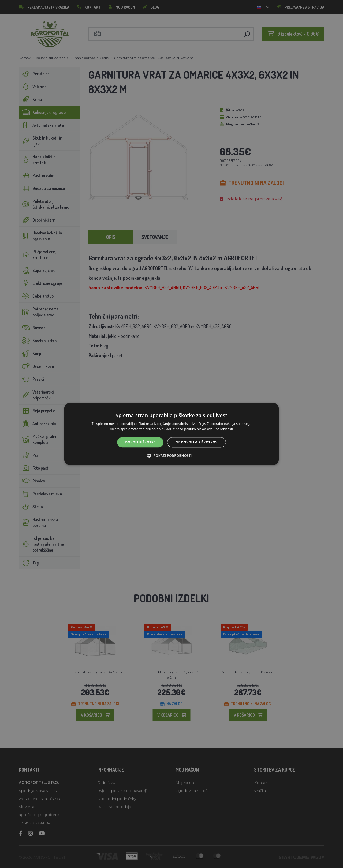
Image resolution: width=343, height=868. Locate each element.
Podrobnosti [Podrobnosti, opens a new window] (223, 429)
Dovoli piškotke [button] (140, 442)
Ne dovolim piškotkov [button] (196, 442)
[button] (171, 456)
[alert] (171, 434)
